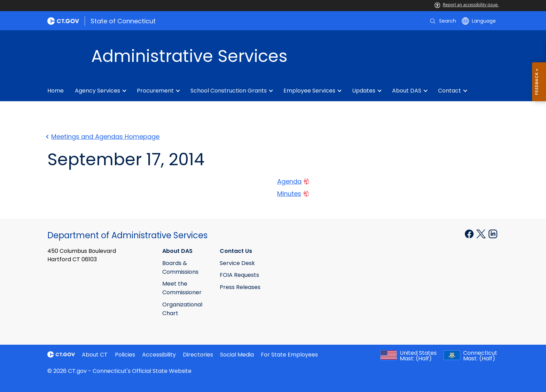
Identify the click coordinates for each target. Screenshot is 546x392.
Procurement (155, 91)
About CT (95, 355)
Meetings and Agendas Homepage (103, 137)
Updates (364, 91)
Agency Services (97, 91)
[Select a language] (479, 21)
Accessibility (159, 355)
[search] (443, 21)
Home (56, 91)
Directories (198, 355)
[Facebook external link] (470, 233)
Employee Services (309, 91)
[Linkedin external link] (493, 233)
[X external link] (482, 233)
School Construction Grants (229, 91)
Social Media (237, 355)
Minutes (293, 194)
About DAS (407, 91)
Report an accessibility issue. (467, 5)
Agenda (293, 181)
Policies (125, 355)
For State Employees (289, 355)
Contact (450, 91)
